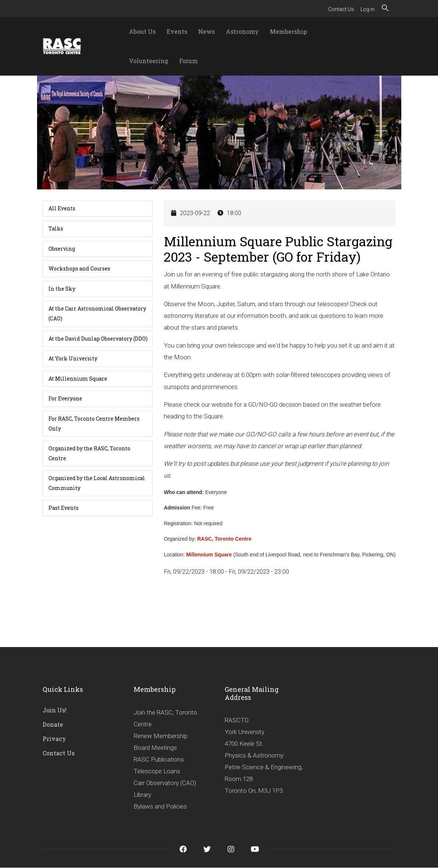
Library (142, 795)
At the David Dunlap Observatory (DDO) (98, 339)
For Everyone (65, 398)
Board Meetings (155, 748)
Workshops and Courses (79, 268)
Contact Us (341, 9)
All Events (62, 208)
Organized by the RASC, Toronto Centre (89, 453)
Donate (53, 724)
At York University (73, 358)
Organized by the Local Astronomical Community (97, 483)
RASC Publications (159, 759)
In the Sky (62, 289)
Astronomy (242, 31)
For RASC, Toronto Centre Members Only (94, 424)
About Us (142, 31)
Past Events (64, 508)
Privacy (54, 739)
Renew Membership (161, 736)
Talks (56, 228)
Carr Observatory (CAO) (165, 783)
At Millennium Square (78, 379)
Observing (62, 249)
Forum (189, 61)
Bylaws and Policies (160, 806)
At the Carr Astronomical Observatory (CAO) (97, 313)
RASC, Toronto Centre (224, 539)
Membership (288, 31)
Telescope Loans (157, 771)
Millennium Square (209, 555)
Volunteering (149, 61)
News (207, 31)
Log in (368, 9)
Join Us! (55, 710)
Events (177, 31)
